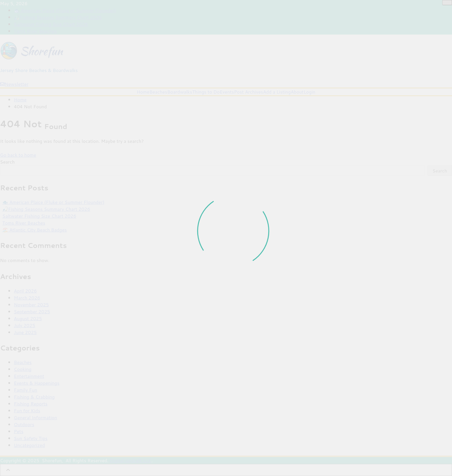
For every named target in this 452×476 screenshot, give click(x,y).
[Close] (447, 3)
